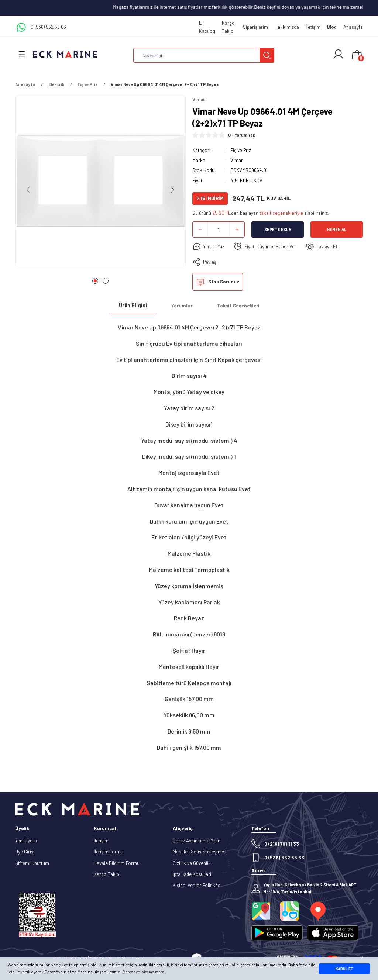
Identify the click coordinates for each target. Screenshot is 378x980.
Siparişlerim (255, 27)
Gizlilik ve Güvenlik (192, 863)
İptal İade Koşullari (192, 874)
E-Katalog (207, 27)
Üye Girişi (25, 852)
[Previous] (28, 190)
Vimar (237, 160)
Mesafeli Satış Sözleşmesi (200, 852)
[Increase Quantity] (237, 230)
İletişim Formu (109, 852)
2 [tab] (106, 281)
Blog (332, 27)
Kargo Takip (228, 27)
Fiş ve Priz (241, 150)
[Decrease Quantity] (200, 230)
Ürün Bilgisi (133, 306)
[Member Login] (338, 54)
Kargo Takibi (107, 874)
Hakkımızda (287, 27)
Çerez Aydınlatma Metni (197, 841)
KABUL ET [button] (344, 969)
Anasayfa (353, 27)
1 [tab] (95, 281)
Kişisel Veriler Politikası (197, 886)
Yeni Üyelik (26, 841)
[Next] (172, 190)
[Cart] (357, 55)
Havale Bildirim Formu (117, 863)
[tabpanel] (100, 183)
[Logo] (65, 54)
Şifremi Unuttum (32, 863)
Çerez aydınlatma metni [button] (144, 972)
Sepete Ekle (278, 230)
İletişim (313, 27)
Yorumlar (182, 306)
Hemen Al (337, 230)
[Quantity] (219, 230)
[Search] (204, 55)
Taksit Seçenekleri (238, 306)
